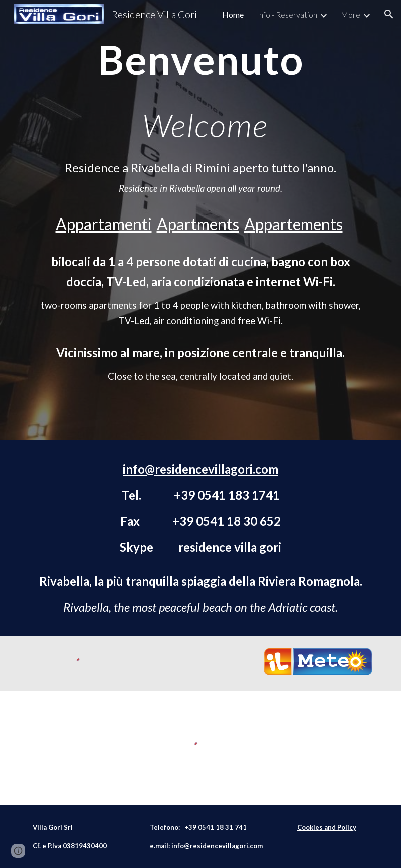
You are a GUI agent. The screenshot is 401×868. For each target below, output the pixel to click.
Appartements (293, 224)
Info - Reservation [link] (287, 14)
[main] (200, 90)
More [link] (351, 14)
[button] (389, 14)
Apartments (198, 224)
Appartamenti (104, 224)
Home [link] (233, 14)
